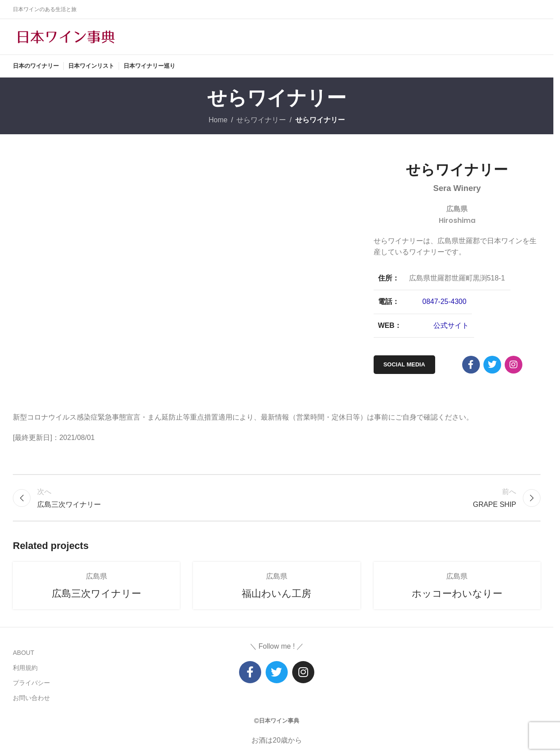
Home (218, 120)
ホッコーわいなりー (457, 593)
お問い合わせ (31, 698)
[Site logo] (66, 36)
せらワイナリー (261, 120)
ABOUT (23, 653)
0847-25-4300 (444, 302)
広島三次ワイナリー (97, 593)
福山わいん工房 (276, 593)
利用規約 (25, 668)
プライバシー (31, 683)
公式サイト (451, 325)
